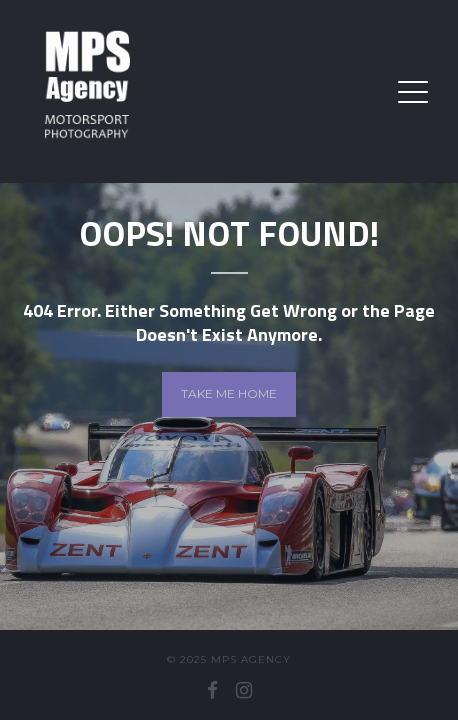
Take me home (229, 393)
